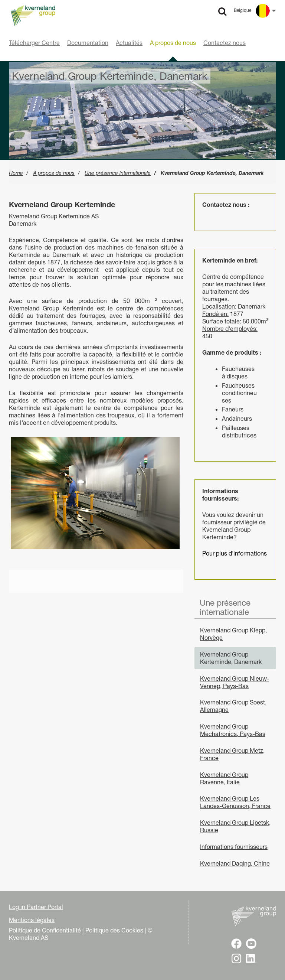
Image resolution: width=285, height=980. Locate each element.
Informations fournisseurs (234, 847)
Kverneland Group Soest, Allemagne (233, 706)
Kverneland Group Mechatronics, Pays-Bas (233, 730)
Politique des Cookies (114, 930)
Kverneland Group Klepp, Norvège (233, 634)
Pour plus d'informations (235, 553)
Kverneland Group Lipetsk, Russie (235, 826)
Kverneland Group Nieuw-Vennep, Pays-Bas (235, 682)
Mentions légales (32, 920)
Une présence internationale (118, 173)
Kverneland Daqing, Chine (235, 863)
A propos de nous (54, 173)
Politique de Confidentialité (45, 930)
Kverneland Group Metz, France (232, 754)
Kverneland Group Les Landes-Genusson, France (235, 802)
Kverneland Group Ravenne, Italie (224, 778)
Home (16, 173)
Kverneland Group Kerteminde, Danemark (231, 658)
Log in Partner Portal (36, 907)
